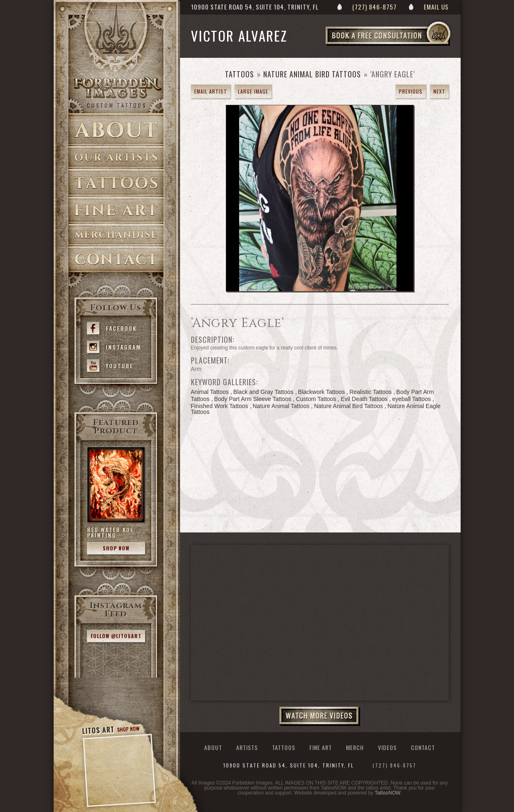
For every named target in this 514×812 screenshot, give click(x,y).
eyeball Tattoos (411, 399)
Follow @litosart (116, 636)
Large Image (253, 91)
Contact (116, 259)
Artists (116, 157)
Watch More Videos (320, 716)
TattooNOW (387, 793)
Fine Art (116, 210)
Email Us (436, 7)
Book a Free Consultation (405, 45)
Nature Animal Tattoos (281, 406)
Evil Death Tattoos (364, 399)
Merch (355, 747)
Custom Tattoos (316, 399)
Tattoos (116, 183)
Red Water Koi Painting (110, 532)
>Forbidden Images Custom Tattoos (116, 92)
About (116, 130)
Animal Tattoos (210, 392)
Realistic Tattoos (371, 392)
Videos (387, 747)
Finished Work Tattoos (220, 406)
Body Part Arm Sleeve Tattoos (253, 399)
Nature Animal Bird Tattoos (312, 74)
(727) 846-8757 (374, 7)
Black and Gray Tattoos (263, 392)
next (439, 91)
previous (411, 91)
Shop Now (116, 548)
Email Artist (211, 91)
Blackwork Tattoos (322, 392)
